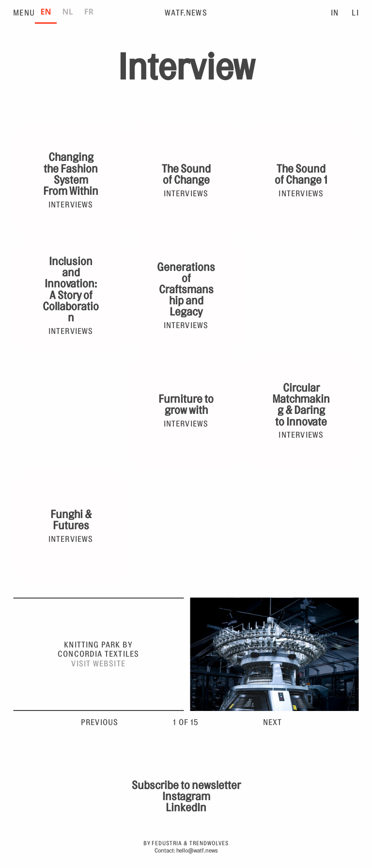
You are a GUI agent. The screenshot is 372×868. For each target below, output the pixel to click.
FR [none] (89, 12)
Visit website (98, 664)
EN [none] (46, 12)
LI (355, 13)
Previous (100, 722)
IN (335, 13)
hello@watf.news (197, 851)
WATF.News (186, 13)
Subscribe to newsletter (186, 785)
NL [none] (68, 12)
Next (273, 722)
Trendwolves (209, 843)
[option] (68, 13)
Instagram (186, 797)
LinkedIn (186, 808)
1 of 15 (186, 722)
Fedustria (167, 843)
